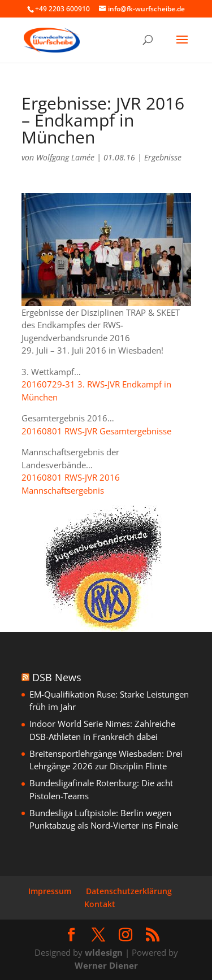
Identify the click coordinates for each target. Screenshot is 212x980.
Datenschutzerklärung (129, 891)
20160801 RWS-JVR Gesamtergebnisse (96, 431)
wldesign (104, 952)
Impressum (50, 891)
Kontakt (100, 904)
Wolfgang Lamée (65, 157)
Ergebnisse (163, 157)
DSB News (57, 677)
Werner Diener (106, 965)
